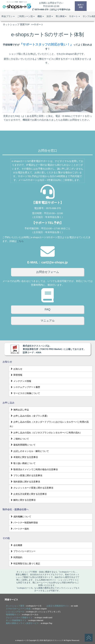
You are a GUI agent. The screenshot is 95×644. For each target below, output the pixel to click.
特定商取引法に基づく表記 (25, 564)
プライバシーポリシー (23, 551)
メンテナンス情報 (20, 381)
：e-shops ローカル (22, 615)
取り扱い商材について (23, 463)
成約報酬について (20, 517)
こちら (20, 241)
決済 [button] (50, 16)
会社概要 (16, 545)
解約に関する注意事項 (23, 500)
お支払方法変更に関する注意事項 (28, 494)
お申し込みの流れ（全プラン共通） (29, 416)
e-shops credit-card (43, 618)
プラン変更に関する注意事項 (26, 475)
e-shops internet (36, 620)
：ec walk (62, 606)
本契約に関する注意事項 (24, 457)
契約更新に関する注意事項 (25, 482)
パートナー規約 (19, 529)
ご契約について (19, 439)
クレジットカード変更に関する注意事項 (32, 488)
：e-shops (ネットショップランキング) (33, 612)
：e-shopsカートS (24, 606)
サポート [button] (74, 16)
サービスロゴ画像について (25, 393)
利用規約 (16, 557)
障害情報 (16, 375)
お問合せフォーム (48, 272)
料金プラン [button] (8, 16)
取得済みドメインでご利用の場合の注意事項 (34, 469)
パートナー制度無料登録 (24, 523)
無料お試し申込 (19, 410)
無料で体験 (80, 6)
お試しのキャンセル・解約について (29, 451)
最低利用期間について (23, 445)
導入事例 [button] (61, 16)
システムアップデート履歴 (25, 387)
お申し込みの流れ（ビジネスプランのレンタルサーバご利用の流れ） (46, 433)
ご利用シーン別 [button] (26, 16)
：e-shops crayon (26, 609)
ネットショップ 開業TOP (16, 24)
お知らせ (16, 369)
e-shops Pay (46, 623)
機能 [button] (41, 16)
